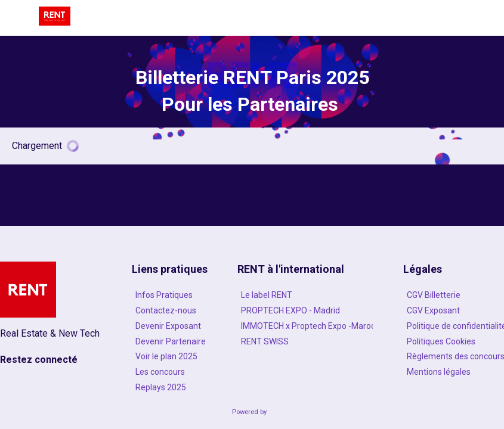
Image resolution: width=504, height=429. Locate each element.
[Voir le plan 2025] (170, 356)
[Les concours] (170, 372)
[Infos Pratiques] (170, 295)
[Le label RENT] (305, 295)
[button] (18, 18)
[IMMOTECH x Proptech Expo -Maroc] (305, 325)
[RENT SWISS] (305, 341)
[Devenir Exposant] (170, 325)
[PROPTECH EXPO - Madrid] (305, 310)
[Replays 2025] (170, 387)
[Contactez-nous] (170, 310)
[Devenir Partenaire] (170, 341)
